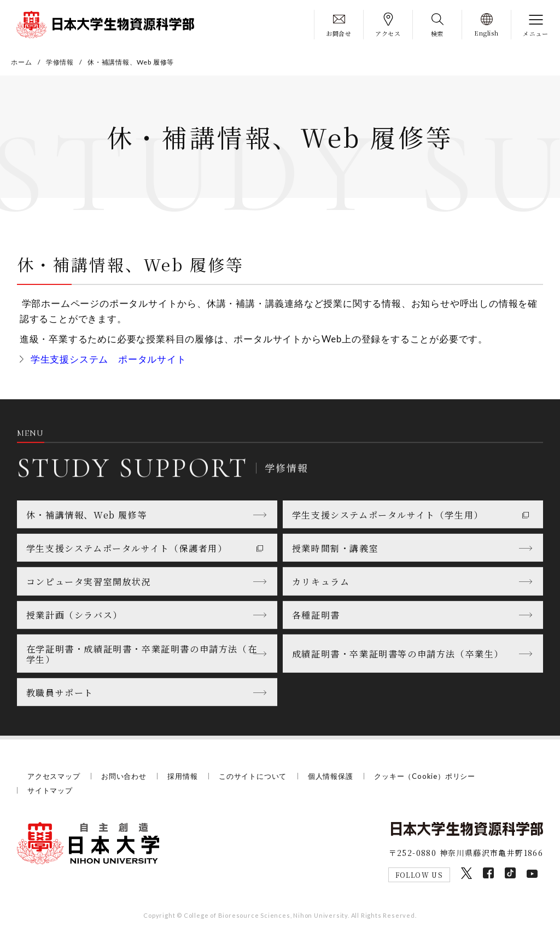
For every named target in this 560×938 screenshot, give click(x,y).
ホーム (21, 62)
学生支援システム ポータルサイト (109, 359)
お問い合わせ (124, 776)
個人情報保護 (331, 776)
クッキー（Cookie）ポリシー (425, 776)
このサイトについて (253, 776)
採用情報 (182, 776)
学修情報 (60, 62)
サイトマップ (50, 790)
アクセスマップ (54, 776)
